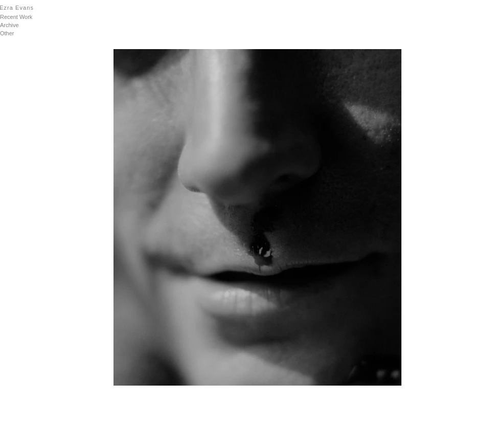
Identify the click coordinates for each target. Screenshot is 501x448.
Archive (9, 25)
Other (7, 33)
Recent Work (16, 17)
